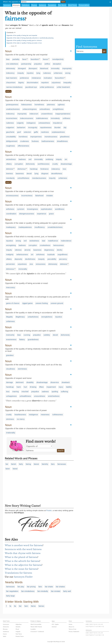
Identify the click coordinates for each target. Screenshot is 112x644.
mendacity (10, 178)
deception (57, 64)
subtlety (47, 335)
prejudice (38, 64)
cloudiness (10, 369)
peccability (52, 259)
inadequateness (25, 227)
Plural (17, 629)
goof (19, 132)
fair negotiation (12, 591)
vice (31, 264)
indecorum (34, 114)
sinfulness (40, 255)
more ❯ (8, 91)
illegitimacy (20, 317)
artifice (47, 64)
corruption (19, 164)
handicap (34, 169)
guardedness (33, 340)
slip (65, 128)
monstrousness (51, 137)
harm (19, 387)
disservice (55, 382)
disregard (22, 68)
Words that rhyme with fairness (23, 553)
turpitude (51, 255)
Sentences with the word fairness (23, 549)
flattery (22, 340)
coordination (11, 214)
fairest (36, 464)
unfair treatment (63, 87)
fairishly (45, 464)
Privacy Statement (74, 632)
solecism (27, 132)
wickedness (11, 159)
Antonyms (16, 5)
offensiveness (23, 146)
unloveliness (45, 109)
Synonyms (7, 5)
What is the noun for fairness (21, 569)
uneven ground (57, 303)
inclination (48, 78)
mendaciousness (39, 178)
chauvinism (11, 83)
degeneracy (49, 250)
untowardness (44, 123)
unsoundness (40, 396)
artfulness (10, 209)
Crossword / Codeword (37, 632)
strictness (10, 419)
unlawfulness (33, 317)
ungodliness (63, 255)
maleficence (53, 241)
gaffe (36, 132)
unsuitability (11, 137)
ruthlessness (58, 415)
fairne (33, 606)
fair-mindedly (43, 591)
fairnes (41, 606)
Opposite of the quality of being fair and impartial (22, 35)
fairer (8, 469)
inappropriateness (63, 114)
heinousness (58, 245)
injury (61, 387)
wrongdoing (11, 245)
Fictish (49, 510)
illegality (9, 317)
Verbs (5, 636)
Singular (18, 632)
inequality (67, 83)
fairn (26, 606)
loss (64, 169)
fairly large (10, 596)
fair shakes (60, 587)
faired (15, 469)
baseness (20, 174)
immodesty (55, 118)
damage (9, 382)
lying (38, 73)
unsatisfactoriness (55, 227)
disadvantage (66, 164)
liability (69, 387)
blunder (57, 128)
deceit (29, 174)
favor (24, 59)
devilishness (30, 259)
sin (66, 159)
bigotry (21, 83)
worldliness (60, 209)
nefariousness (22, 255)
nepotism (45, 83)
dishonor (10, 169)
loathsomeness (48, 141)
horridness (23, 137)
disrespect (33, 68)
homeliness (39, 105)
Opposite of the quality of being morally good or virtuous (24, 40)
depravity (18, 259)
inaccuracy (11, 287)
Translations (52, 5)
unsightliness (58, 109)
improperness (36, 137)
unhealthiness (25, 396)
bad (44, 241)
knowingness (32, 209)
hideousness (26, 105)
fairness (41, 450)
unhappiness (11, 396)
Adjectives (19, 624)
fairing (28, 464)
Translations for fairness (18, 573)
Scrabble (33, 629)
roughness (10, 146)
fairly (21, 464)
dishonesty (11, 68)
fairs (53, 464)
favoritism (35, 59)
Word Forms (72, 5)
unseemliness (47, 114)
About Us (71, 627)
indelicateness (42, 118)
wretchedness (54, 396)
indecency (10, 73)
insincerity (10, 335)
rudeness (47, 73)
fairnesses (62, 464)
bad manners (12, 78)
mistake (50, 196)
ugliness (61, 105)
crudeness (24, 141)
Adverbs (18, 627)
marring (16, 392)
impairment (51, 387)
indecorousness (27, 118)
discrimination (33, 83)
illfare (42, 387)
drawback (66, 382)
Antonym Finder (23, 577)
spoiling (55, 392)
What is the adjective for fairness (23, 565)
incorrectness (12, 118)
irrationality (11, 433)
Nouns (5, 634)
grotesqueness (12, 105)
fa (10, 606)
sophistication (46, 209)
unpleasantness (58, 132)
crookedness (45, 245)
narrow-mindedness (14, 87)
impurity (52, 178)
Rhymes (34, 5)
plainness (51, 105)
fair (7, 464)
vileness (18, 250)
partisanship (26, 64)
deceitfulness (57, 174)
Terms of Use (72, 629)
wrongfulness (47, 317)
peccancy (63, 259)
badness (22, 159)
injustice (30, 73)
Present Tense (20, 636)
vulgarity (20, 123)
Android (54, 627)
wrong (68, 73)
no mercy (21, 419)
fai (15, 606)
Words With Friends (36, 627)
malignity (10, 255)
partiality (16, 59)
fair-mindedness (28, 591)
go (104, 51)
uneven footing (42, 303)
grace (51, 214)
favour (45, 59)
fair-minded (56, 591)
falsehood (44, 68)
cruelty (55, 164)
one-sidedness (12, 64)
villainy (9, 164)
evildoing (49, 159)
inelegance (31, 123)
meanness (45, 415)
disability (30, 382)
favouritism (59, 78)
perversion (10, 264)
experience (42, 214)
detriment (20, 382)
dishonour (22, 169)
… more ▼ (13, 46)
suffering (64, 392)
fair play (21, 587)
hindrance (44, 169)
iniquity (59, 159)
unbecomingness (30, 109)
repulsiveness (46, 128)
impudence (57, 123)
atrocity (28, 250)
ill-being (33, 387)
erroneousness (12, 196)
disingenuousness (27, 214)
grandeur (10, 355)
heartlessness (20, 415)
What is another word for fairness (24, 545)
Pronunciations (84, 5)
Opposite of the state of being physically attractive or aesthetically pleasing (30, 38)
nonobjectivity (58, 59)
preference (24, 78)
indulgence (33, 415)
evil (30, 159)
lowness (9, 174)
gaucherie (10, 132)
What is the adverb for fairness (22, 561)
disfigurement (12, 141)
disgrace (45, 174)
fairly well (67, 591)
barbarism (21, 128)
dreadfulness (62, 141)
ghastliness (65, 137)
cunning (27, 335)
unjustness (56, 83)
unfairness (58, 73)
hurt (25, 387)
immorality (55, 68)
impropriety (67, 68)
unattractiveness (13, 109)
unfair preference (47, 87)
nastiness (45, 132)
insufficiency (40, 227)
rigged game (28, 303)
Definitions (26, 5)
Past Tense (19, 634)
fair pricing (31, 587)
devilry (60, 250)
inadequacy (11, 227)
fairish (14, 464)
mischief (25, 392)
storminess (22, 369)
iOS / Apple (55, 624)
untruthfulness (23, 178)
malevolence (66, 241)
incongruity (33, 128)
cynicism (21, 209)
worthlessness (44, 164)
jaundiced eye (31, 87)
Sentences (42, 5)
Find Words (62, 5)
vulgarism (10, 128)
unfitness (66, 118)
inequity (21, 73)
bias (8, 59)
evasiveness (11, 340)
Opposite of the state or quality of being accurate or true (24, 43)
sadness (45, 392)
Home (70, 624)
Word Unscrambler (36, 624)
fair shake (49, 587)
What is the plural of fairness (21, 557)
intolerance (36, 78)
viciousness (41, 264)
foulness (35, 141)
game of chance (13, 303)
